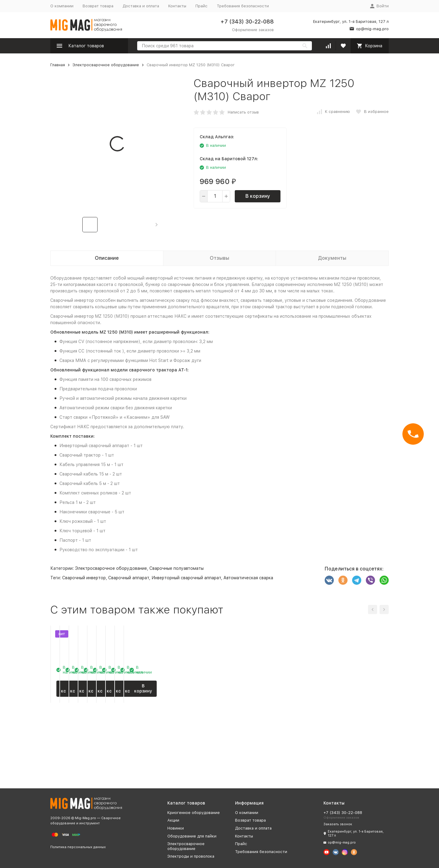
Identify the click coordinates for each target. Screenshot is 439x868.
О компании (62, 6)
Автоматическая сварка (248, 578)
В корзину (258, 196)
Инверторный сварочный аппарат (186, 578)
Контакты (177, 6)
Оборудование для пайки (192, 836)
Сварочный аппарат (129, 578)
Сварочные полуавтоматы (177, 568)
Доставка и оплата (141, 6)
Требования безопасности (243, 6)
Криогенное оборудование (194, 813)
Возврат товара (98, 6)
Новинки (176, 828)
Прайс (202, 6)
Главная (58, 65)
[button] (157, 225)
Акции (173, 820)
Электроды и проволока (191, 856)
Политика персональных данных (78, 847)
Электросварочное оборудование (106, 65)
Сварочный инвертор (84, 578)
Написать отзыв (243, 112)
